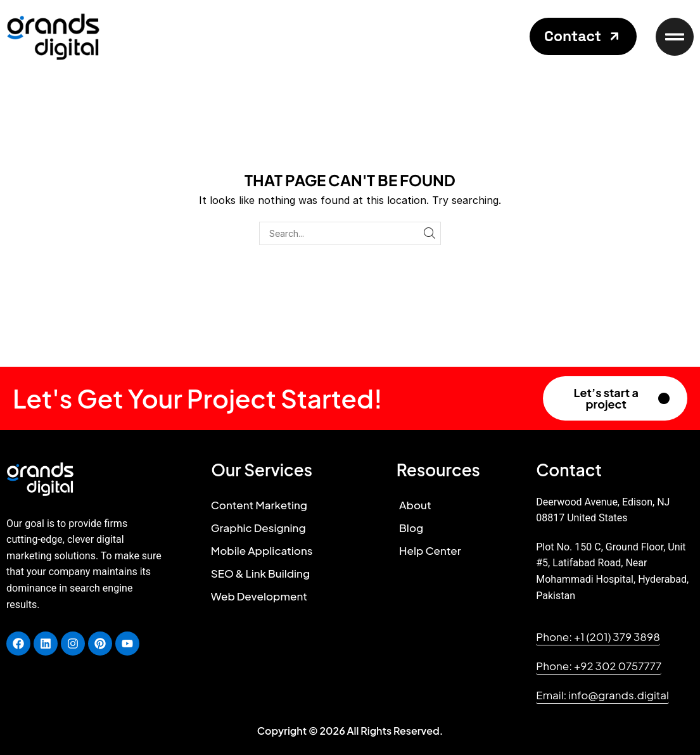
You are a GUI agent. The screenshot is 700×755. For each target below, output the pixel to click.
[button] (583, 36)
